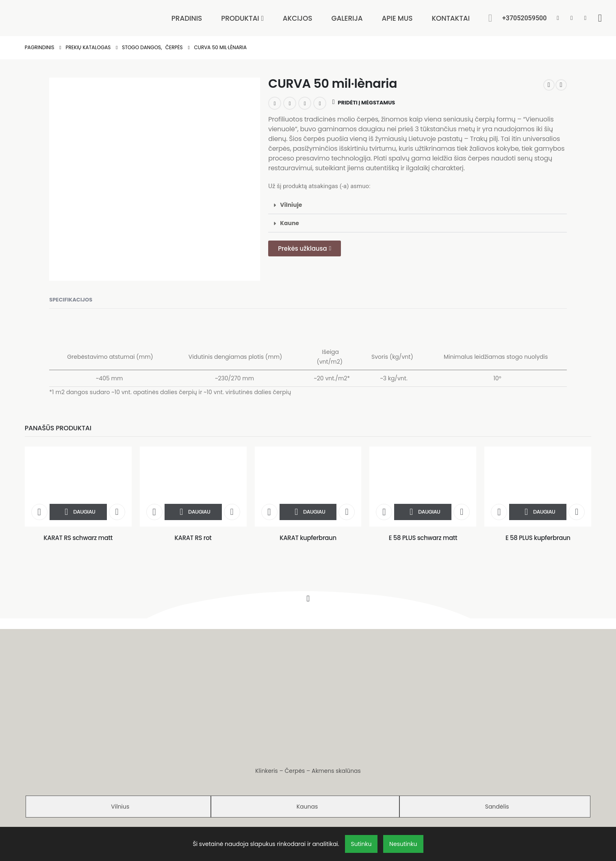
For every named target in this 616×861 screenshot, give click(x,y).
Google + (290, 103)
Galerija (347, 18)
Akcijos (298, 18)
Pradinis (187, 18)
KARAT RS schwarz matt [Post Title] (78, 538)
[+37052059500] (524, 21)
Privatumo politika (308, 789)
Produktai (240, 18)
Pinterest (305, 103)
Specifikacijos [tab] (71, 300)
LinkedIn (275, 103)
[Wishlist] (600, 18)
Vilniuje (291, 205)
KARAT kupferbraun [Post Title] (308, 538)
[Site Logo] (69, 15)
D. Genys (319, 808)
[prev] (549, 85)
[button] (490, 18)
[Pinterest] (572, 18)
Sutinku (361, 844)
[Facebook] (558, 18)
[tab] (118, 742)
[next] (561, 85)
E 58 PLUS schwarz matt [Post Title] (423, 538)
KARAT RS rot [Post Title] (193, 538)
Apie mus (397, 18)
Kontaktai (450, 18)
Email (320, 103)
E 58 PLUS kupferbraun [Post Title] (538, 538)
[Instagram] (585, 18)
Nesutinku (403, 844)
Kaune (290, 223)
